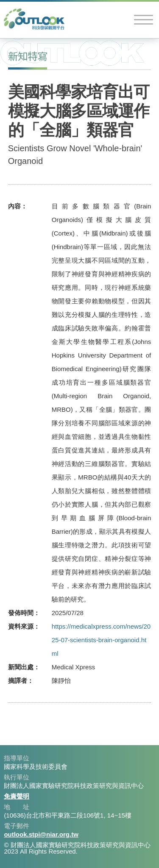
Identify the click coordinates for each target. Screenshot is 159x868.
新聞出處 (21, 667)
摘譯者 (18, 681)
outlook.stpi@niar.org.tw (41, 834)
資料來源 (21, 626)
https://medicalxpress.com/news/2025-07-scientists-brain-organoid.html (101, 640)
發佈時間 (21, 613)
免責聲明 (17, 796)
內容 (14, 206)
